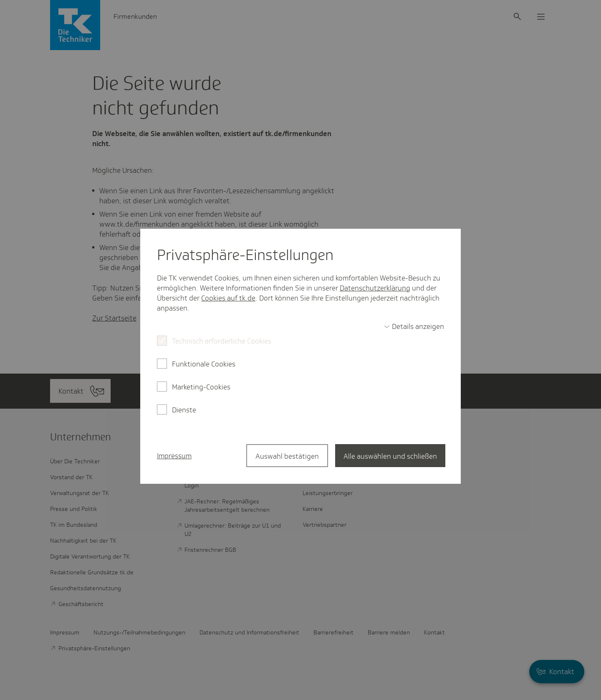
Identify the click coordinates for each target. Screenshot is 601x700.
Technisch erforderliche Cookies (222, 341)
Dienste (184, 410)
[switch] (414, 326)
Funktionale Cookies (204, 364)
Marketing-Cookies (201, 387)
